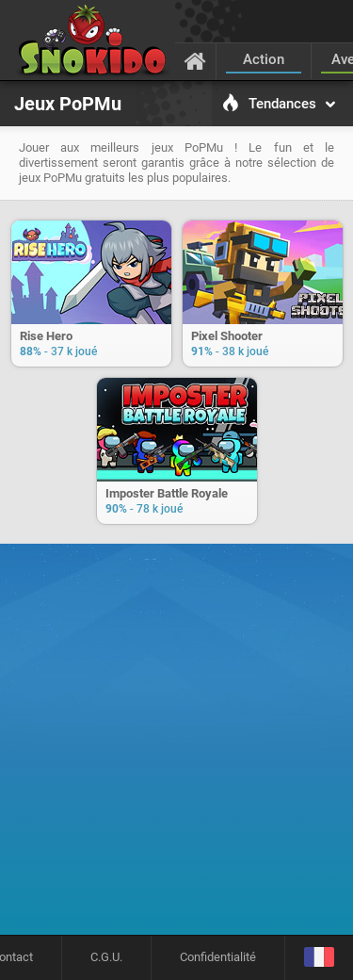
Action (264, 59)
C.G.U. (106, 957)
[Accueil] (195, 60)
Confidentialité (218, 957)
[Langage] (319, 958)
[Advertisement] (176, 746)
